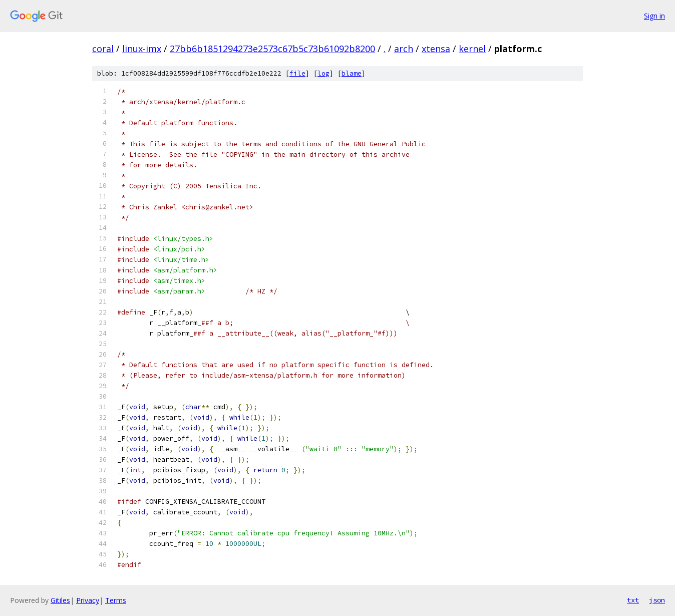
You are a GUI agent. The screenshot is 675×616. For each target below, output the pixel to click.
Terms (116, 600)
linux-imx (142, 49)
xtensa (436, 49)
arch (404, 49)
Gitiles (60, 600)
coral (103, 49)
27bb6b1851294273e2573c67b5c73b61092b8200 (272, 49)
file (297, 73)
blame (352, 73)
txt (633, 600)
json (657, 600)
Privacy (88, 600)
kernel (472, 49)
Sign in (654, 16)
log (323, 73)
